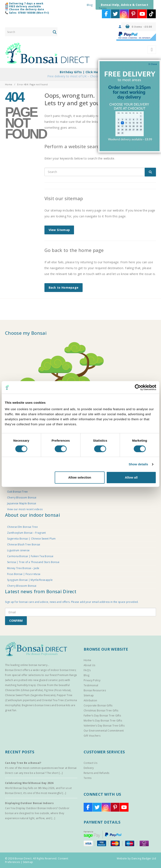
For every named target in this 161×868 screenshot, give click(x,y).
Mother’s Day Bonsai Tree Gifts (103, 721)
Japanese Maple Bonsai (22, 503)
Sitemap (89, 695)
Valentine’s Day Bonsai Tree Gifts (104, 726)
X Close (153, 64)
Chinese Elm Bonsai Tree (22, 527)
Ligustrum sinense (18, 550)
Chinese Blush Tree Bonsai (24, 544)
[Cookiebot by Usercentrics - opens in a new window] (138, 387)
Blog (90, 5)
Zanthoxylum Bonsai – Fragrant (27, 533)
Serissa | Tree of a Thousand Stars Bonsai (33, 562)
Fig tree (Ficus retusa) (57, 690)
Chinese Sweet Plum (17, 695)
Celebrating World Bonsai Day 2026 (29, 783)
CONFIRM (16, 621)
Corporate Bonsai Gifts (98, 705)
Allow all (131, 477)
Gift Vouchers (92, 736)
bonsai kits (64, 705)
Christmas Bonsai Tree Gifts (101, 710)
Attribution (90, 700)
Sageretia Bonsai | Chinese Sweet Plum (31, 539)
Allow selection (80, 477)
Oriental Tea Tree (53, 700)
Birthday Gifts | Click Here (80, 72)
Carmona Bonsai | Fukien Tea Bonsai (30, 556)
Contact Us (90, 763)
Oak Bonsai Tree (18, 492)
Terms (103, 8)
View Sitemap (59, 230)
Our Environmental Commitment (104, 731)
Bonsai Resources (95, 690)
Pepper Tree (65, 695)
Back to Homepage (64, 287)
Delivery (89, 768)
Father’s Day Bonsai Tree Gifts (102, 716)
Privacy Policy (92, 680)
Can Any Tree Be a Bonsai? (23, 763)
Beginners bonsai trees (36, 705)
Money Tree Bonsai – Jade (23, 568)
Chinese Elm (12, 690)
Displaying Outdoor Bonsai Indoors (29, 803)
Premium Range (67, 675)
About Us (89, 665)
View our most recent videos (25, 509)
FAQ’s (87, 670)
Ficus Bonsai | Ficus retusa (24, 574)
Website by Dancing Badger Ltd (136, 858)
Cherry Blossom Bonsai (22, 498)
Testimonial (91, 685)
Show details (138, 464)
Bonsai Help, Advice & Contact (125, 5)
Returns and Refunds (97, 773)
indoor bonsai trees (63, 670)
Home (9, 84)
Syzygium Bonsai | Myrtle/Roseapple (30, 580)
